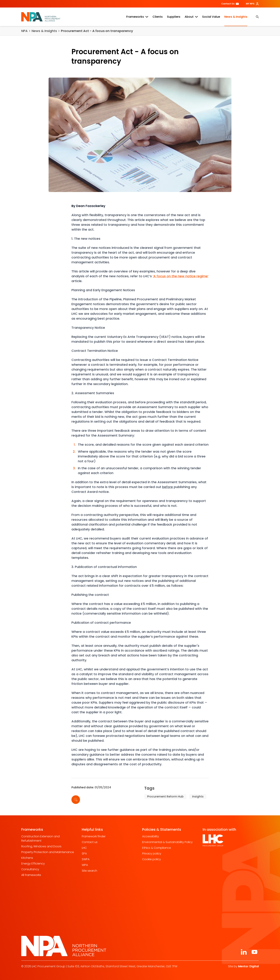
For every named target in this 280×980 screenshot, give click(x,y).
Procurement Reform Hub (165, 796)
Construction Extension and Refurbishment (40, 839)
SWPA (86, 859)
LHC (84, 848)
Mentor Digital (248, 966)
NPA (24, 31)
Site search (89, 871)
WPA (85, 865)
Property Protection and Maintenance (48, 852)
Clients (158, 17)
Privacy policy (152, 854)
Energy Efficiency (33, 864)
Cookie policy (152, 859)
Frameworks (137, 17)
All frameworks (31, 875)
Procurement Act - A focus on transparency (97, 31)
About (191, 17)
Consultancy (30, 869)
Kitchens (27, 858)
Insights (198, 796)
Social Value (211, 17)
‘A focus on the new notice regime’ (181, 276)
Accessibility (151, 836)
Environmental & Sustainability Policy (167, 842)
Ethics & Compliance (157, 848)
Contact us (90, 842)
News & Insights (236, 17)
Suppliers (174, 17)
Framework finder (94, 836)
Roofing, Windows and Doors (41, 846)
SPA (84, 854)
